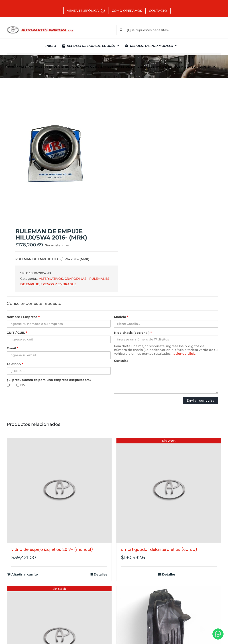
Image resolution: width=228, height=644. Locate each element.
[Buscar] (121, 30)
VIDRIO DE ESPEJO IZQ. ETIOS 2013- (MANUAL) (52, 549)
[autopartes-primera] (40, 27)
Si (10, 385)
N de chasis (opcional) (133, 333)
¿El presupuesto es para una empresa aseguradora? (49, 380)
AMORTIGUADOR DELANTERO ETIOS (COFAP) (159, 549)
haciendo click (183, 354)
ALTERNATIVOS (51, 279)
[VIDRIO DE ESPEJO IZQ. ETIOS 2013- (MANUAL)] (59, 490)
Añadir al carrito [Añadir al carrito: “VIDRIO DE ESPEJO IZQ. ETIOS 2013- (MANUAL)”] (25, 575)
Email (12, 348)
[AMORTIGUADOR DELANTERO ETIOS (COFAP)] (169, 490)
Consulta (121, 361)
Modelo (121, 317)
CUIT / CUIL (17, 333)
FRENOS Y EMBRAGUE (58, 284)
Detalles (100, 575)
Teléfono (15, 364)
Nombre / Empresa (23, 317)
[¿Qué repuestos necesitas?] (169, 30)
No (21, 385)
